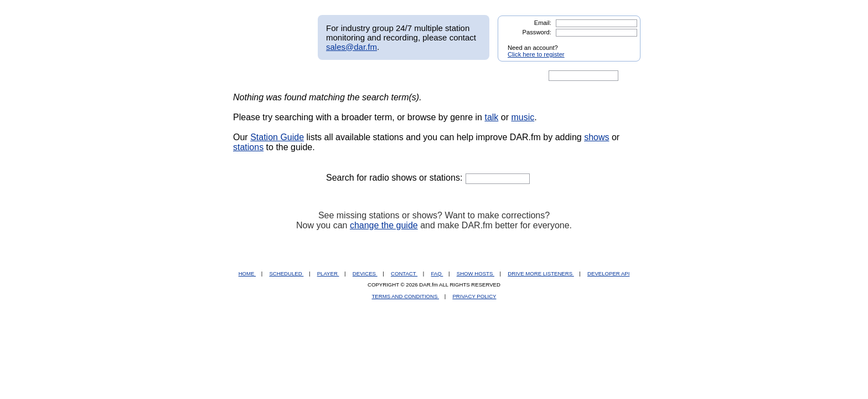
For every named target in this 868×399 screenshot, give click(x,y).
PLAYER (328, 273)
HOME (247, 273)
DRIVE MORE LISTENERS (541, 273)
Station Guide (277, 137)
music (523, 117)
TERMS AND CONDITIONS (406, 296)
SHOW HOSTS (476, 273)
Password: (537, 32)
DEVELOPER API (608, 273)
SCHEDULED (286, 273)
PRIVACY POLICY (474, 296)
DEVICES (365, 273)
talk (491, 117)
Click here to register (536, 54)
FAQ (437, 273)
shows (596, 137)
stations (248, 147)
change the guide (384, 225)
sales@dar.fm (352, 47)
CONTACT (404, 273)
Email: (543, 23)
